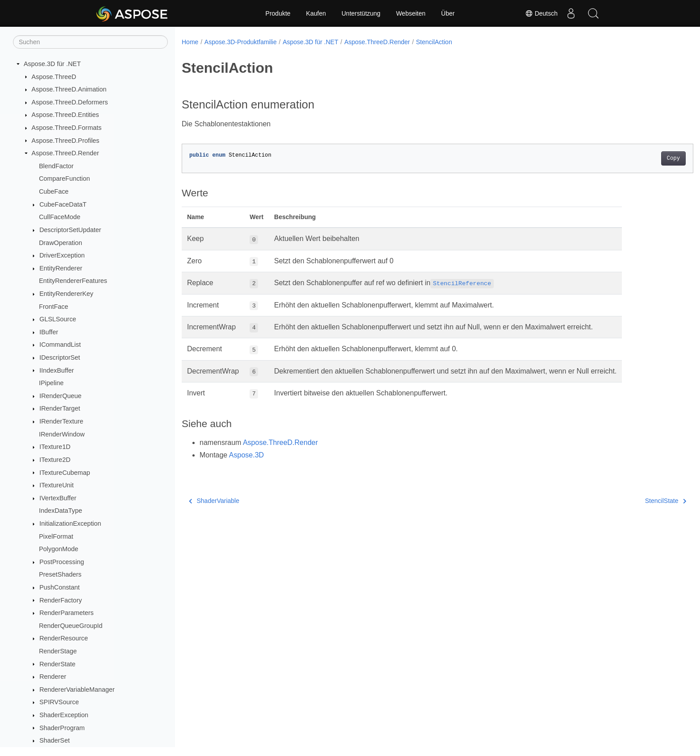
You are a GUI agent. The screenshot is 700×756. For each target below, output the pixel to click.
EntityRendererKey (66, 294)
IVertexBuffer (58, 498)
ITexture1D (55, 447)
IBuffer (49, 332)
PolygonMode (58, 549)
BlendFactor (56, 166)
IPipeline (51, 383)
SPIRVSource (59, 702)
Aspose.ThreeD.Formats (67, 128)
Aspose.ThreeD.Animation (69, 89)
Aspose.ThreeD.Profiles (66, 141)
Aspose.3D (246, 455)
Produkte (278, 13)
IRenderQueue (60, 396)
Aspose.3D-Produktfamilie (241, 42)
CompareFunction (64, 179)
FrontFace (54, 307)
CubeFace (54, 191)
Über (448, 13)
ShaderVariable (214, 501)
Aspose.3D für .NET (52, 64)
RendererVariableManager (77, 690)
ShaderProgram (62, 728)
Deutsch (541, 13)
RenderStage (58, 651)
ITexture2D (55, 460)
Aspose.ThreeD (54, 77)
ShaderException (64, 715)
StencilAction (434, 42)
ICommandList (60, 345)
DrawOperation (60, 243)
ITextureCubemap (65, 473)
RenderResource (64, 638)
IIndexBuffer (56, 370)
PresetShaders (60, 574)
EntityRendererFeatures (73, 281)
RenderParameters (67, 613)
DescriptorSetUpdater (70, 230)
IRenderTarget (60, 408)
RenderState (57, 664)
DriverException (62, 255)
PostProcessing (62, 562)
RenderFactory (60, 600)
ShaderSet (54, 740)
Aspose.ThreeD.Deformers (70, 102)
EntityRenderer (61, 268)
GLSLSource (58, 319)
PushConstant (59, 587)
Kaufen (316, 13)
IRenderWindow (62, 434)
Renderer (53, 677)
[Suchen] (90, 42)
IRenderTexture (61, 421)
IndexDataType (60, 511)
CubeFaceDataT (63, 204)
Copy (638, 158)
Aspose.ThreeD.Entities (65, 115)
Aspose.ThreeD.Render (65, 153)
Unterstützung (361, 13)
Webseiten (411, 13)
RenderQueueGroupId (71, 626)
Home (190, 42)
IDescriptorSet (60, 357)
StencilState (630, 501)
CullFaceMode (60, 217)
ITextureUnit (56, 485)
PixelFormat (56, 536)
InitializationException (70, 523)
